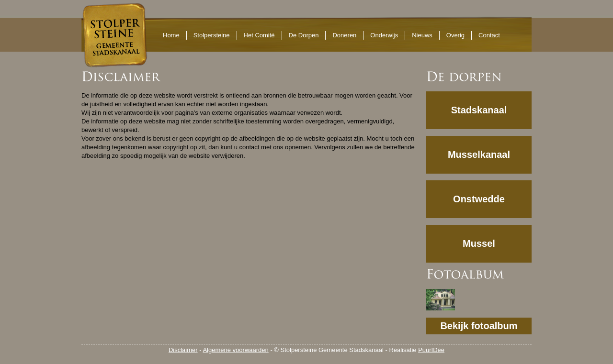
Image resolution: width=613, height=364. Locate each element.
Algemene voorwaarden (235, 350)
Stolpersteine (212, 35)
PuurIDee (431, 350)
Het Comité (259, 35)
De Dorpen (304, 35)
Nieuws (422, 35)
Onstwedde (479, 199)
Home (171, 35)
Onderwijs (384, 35)
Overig (455, 35)
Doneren (344, 35)
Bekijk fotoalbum (479, 326)
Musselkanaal (479, 154)
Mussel (479, 243)
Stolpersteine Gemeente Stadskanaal (114, 35)
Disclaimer (183, 350)
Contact (489, 35)
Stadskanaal (479, 110)
